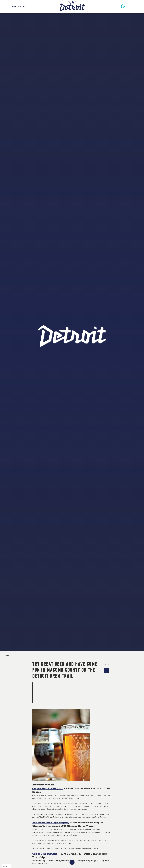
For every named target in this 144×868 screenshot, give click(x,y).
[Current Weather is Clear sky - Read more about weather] (123, 6)
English (5, 866)
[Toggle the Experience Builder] (15, 7)
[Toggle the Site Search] (133, 6)
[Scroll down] (72, 862)
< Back (8, 656)
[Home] (72, 6)
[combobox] (7, 866)
